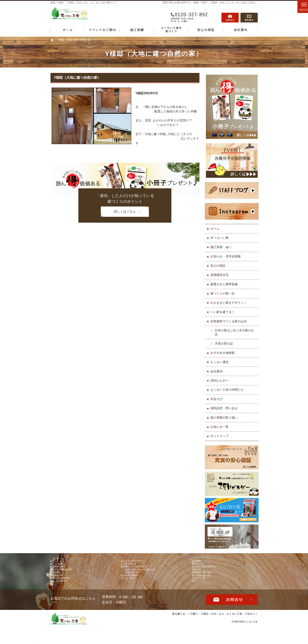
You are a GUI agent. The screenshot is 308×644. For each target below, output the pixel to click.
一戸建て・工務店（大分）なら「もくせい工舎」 (216, 631)
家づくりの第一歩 (224, 290)
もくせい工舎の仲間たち (228, 387)
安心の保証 (219, 263)
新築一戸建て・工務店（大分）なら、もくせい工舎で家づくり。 (85, 3)
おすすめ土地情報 (224, 350)
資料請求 (249, 15)
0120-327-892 (190, 15)
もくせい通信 (221, 359)
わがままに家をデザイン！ (230, 300)
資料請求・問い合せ (225, 405)
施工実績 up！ (222, 244)
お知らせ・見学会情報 (227, 253)
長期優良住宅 (221, 272)
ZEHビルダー (220, 377)
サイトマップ (221, 433)
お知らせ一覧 (221, 424)
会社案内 (218, 368)
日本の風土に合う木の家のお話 (235, 329)
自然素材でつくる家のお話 (230, 318)
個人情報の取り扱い (225, 414)
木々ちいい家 (221, 235)
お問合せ (230, 15)
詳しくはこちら (118, 212)
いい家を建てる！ (224, 309)
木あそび (218, 396)
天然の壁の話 (225, 340)
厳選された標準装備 (225, 281)
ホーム (216, 225)
